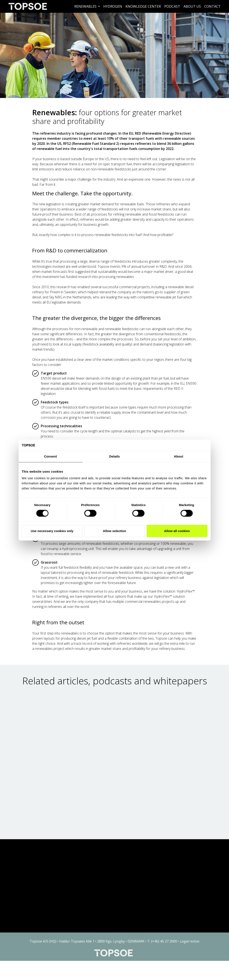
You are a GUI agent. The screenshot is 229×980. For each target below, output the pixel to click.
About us (192, 6)
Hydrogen (113, 6)
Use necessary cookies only (52, 531)
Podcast (172, 6)
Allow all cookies (177, 531)
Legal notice (190, 941)
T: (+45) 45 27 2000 (162, 941)
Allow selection (114, 531)
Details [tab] (115, 456)
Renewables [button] (86, 6)
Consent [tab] (50, 456)
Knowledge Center (143, 6)
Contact (212, 6)
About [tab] (179, 456)
